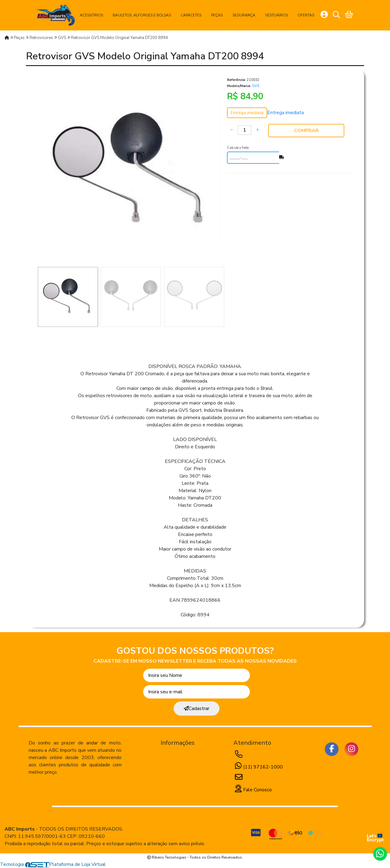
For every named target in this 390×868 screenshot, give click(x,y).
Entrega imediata (285, 113)
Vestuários (277, 15)
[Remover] (232, 130)
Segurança (244, 15)
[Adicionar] (257, 130)
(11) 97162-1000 (258, 767)
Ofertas (306, 15)
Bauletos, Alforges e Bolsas (142, 15)
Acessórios (91, 15)
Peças (217, 15)
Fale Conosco (253, 790)
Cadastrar (197, 709)
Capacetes (191, 15)
